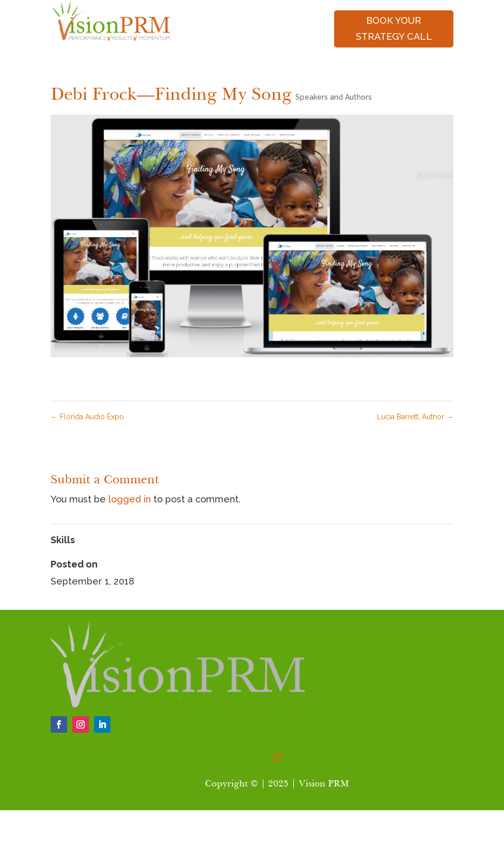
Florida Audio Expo (87, 417)
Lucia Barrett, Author (415, 417)
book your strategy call (394, 28)
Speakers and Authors (334, 97)
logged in (130, 499)
